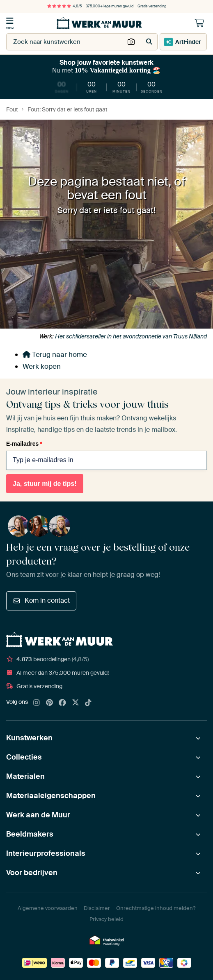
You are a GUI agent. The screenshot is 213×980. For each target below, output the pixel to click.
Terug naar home (55, 354)
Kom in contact (41, 600)
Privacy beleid (106, 919)
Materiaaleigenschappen (51, 796)
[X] (76, 703)
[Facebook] (62, 703)
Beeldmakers (30, 834)
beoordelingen (47, 659)
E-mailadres (24, 444)
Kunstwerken (29, 738)
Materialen (25, 776)
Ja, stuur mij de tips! (45, 484)
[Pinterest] (50, 703)
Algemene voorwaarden (48, 908)
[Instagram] (37, 703)
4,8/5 (64, 6)
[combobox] (65, 42)
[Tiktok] (88, 703)
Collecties (24, 757)
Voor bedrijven (32, 873)
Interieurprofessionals (46, 853)
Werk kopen (42, 366)
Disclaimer (97, 908)
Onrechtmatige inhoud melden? (156, 908)
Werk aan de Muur (38, 815)
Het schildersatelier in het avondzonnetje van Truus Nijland (131, 336)
